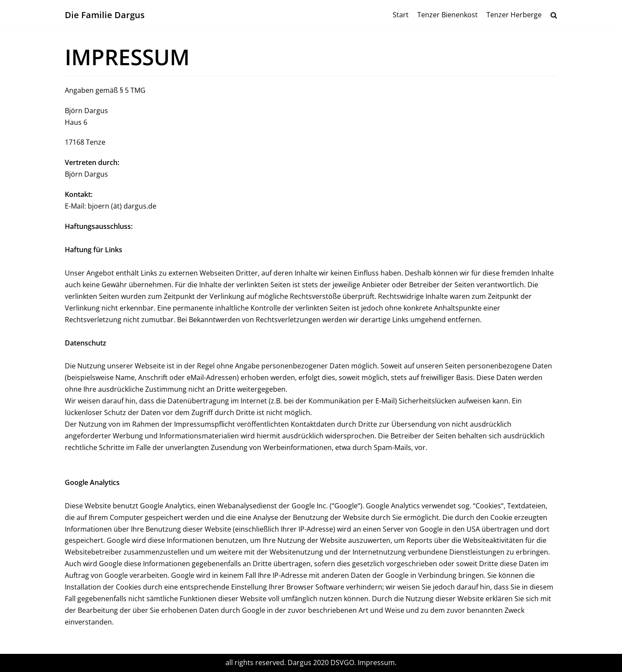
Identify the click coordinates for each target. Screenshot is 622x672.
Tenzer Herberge (514, 15)
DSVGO (342, 662)
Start (401, 15)
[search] (554, 15)
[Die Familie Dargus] (105, 15)
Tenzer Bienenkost (447, 15)
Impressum (376, 662)
